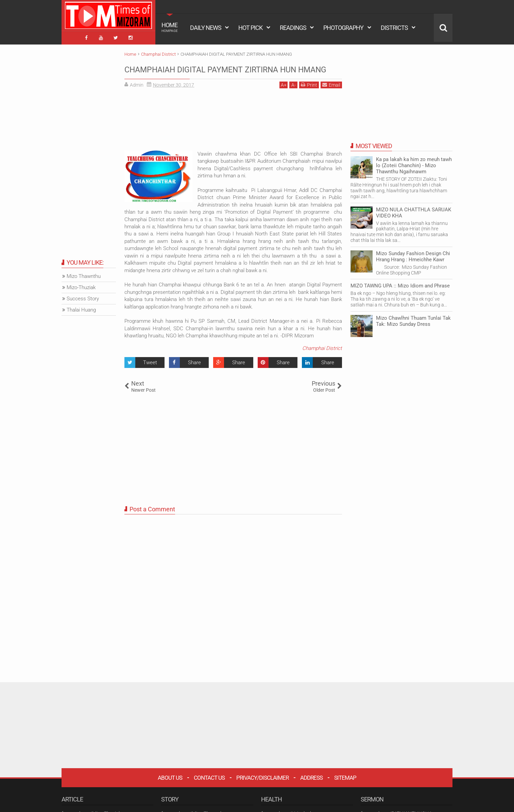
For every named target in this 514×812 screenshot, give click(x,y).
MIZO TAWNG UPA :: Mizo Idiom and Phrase (400, 283)
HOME (170, 27)
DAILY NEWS (206, 28)
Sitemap (345, 788)
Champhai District (322, 359)
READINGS (293, 28)
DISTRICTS (394, 28)
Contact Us (209, 788)
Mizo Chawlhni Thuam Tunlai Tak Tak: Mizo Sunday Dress (413, 318)
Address (311, 788)
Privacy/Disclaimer (262, 788)
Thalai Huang (81, 307)
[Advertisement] (233, 133)
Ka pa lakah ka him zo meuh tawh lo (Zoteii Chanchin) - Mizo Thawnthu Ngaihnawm (414, 163)
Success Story (83, 296)
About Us (170, 788)
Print (309, 95)
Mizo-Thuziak (81, 285)
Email (331, 95)
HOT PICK (250, 28)
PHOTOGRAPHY (343, 28)
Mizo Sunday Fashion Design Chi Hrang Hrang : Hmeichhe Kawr (413, 254)
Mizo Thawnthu (84, 274)
